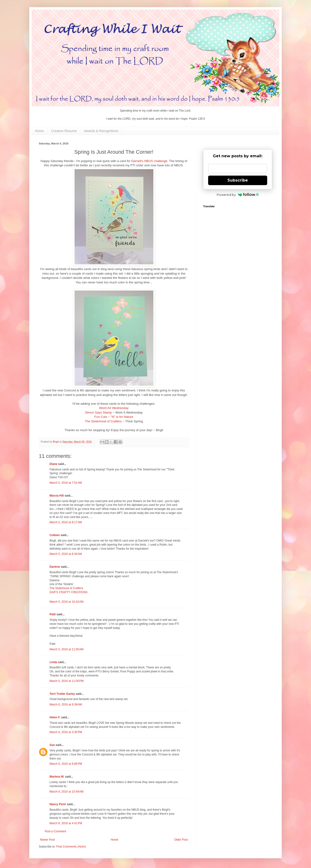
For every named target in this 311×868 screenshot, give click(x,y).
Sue (52, 745)
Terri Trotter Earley (62, 694)
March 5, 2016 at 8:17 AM (66, 522)
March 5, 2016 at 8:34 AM (66, 554)
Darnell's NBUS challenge (149, 161)
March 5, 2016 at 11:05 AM (66, 649)
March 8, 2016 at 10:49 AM (66, 792)
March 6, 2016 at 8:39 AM (66, 705)
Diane (53, 464)
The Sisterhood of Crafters (103, 421)
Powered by (238, 195)
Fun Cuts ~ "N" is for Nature (114, 417)
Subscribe (238, 180)
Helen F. (55, 717)
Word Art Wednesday (114, 408)
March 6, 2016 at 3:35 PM (66, 732)
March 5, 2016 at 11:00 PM (67, 681)
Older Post (181, 840)
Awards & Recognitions (101, 131)
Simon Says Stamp (99, 412)
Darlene (55, 567)
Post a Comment (55, 831)
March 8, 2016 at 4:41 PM (66, 823)
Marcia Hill (57, 496)
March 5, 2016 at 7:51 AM (66, 483)
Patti (53, 614)
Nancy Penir (58, 804)
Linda (53, 662)
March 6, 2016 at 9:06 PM (66, 764)
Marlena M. (57, 777)
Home (39, 131)
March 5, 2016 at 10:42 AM (66, 602)
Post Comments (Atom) (71, 847)
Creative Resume (64, 131)
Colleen (55, 535)
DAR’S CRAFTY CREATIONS (69, 592)
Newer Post (47, 840)
